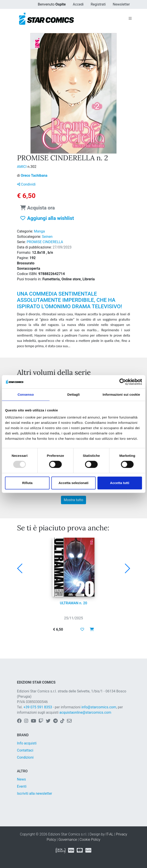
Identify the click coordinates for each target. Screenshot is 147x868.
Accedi (78, 4)
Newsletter (121, 4)
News (22, 779)
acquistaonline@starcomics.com (85, 712)
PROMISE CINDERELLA (45, 242)
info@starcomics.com (99, 707)
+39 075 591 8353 (38, 707)
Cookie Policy (90, 840)
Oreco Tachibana (34, 175)
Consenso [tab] (26, 394)
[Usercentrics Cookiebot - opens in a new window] (122, 382)
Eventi (22, 786)
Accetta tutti (120, 483)
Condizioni (25, 757)
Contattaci (25, 750)
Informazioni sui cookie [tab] (121, 394)
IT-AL (109, 834)
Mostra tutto (74, 500)
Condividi (26, 184)
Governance (68, 840)
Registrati (98, 4)
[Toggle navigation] (130, 19)
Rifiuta (27, 483)
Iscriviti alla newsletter (35, 793)
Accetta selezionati (73, 483)
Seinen (47, 237)
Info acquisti (27, 743)
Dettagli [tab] (74, 394)
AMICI (22, 167)
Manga (39, 231)
